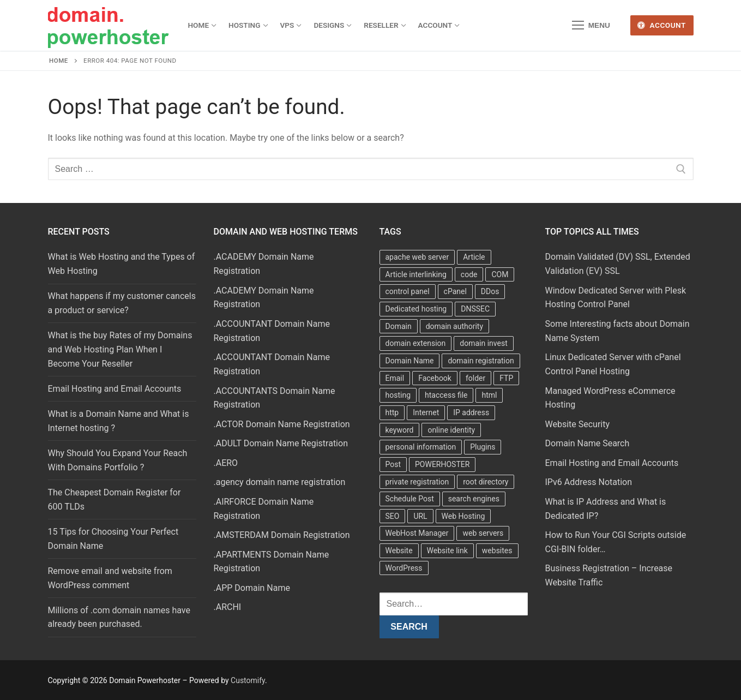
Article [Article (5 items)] (474, 257)
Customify (248, 680)
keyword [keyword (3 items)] (400, 430)
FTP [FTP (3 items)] (506, 378)
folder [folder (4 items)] (475, 378)
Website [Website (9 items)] (399, 551)
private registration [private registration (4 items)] (417, 482)
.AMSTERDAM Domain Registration (282, 535)
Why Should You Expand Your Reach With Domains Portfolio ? (118, 460)
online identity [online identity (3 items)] (451, 430)
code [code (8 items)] (469, 274)
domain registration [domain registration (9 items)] (481, 361)
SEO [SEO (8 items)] (393, 516)
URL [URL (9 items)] (420, 516)
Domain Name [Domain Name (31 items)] (410, 361)
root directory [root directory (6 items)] (486, 482)
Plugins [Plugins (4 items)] (483, 447)
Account (662, 25)
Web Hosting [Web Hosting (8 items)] (463, 516)
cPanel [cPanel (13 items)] (455, 291)
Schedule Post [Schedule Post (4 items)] (410, 499)
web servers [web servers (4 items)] (483, 533)
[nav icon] (591, 26)
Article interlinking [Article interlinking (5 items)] (416, 274)
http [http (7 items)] (392, 412)
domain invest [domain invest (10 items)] (483, 343)
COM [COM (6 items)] (500, 274)
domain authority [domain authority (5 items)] (454, 326)
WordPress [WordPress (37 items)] (404, 568)
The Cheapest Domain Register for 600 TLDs (115, 499)
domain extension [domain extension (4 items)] (416, 343)
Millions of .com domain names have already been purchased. (119, 617)
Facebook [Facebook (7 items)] (435, 378)
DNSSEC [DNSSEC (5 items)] (475, 309)
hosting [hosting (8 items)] (398, 395)
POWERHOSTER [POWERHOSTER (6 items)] (442, 464)
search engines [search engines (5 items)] (474, 499)
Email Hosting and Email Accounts (115, 389)
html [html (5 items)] (489, 395)
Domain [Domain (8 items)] (399, 326)
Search (409, 627)
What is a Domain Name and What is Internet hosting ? (119, 421)
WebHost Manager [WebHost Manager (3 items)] (417, 533)
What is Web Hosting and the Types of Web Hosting (122, 264)
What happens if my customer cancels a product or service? (122, 303)
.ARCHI (228, 607)
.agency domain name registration (280, 482)
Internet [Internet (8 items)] (426, 412)
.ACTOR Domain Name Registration (282, 424)
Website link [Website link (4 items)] (447, 551)
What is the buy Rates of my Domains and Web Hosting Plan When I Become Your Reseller (120, 349)
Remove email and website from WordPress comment (110, 578)
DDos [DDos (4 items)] (490, 291)
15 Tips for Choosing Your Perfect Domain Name (113, 539)
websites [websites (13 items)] (497, 551)
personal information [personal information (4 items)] (421, 447)
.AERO (226, 463)
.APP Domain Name (252, 588)
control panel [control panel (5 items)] (408, 291)
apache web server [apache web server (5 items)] (417, 257)
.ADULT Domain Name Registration (281, 443)
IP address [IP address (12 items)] (471, 412)
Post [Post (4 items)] (393, 464)
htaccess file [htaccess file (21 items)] (446, 395)
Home (59, 61)
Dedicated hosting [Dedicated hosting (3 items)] (416, 309)
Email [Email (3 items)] (395, 378)
